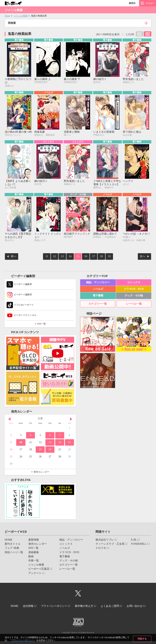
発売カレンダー (41, 472)
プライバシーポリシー (23, 640)
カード (148, 34)
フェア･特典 (12, 549)
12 (58, 257)
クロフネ (101, 549)
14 (71, 257)
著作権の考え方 (98, 606)
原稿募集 (34, 553)
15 (78, 257)
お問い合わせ (77, 609)
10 (21, 443)
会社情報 (38, 606)
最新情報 (34, 540)
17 (91, 257)
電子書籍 (98, 296)
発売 (132, 3)
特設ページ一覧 (14, 553)
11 (51, 257)
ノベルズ (98, 290)
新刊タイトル (13, 544)
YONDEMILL (139, 544)
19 (105, 257)
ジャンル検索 (21, 16)
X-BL (134, 540)
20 (50, 450)
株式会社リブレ (105, 540)
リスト (139, 34)
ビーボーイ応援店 (39, 569)
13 (64, 257)
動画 (31, 557)
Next (71, 420)
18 (98, 257)
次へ (142, 257)
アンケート (35, 574)
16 (85, 257)
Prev (9, 420)
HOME (9, 540)
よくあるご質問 (126, 606)
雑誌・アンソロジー (98, 283)
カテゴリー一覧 (98, 304)
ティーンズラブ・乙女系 (110, 544)
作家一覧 (34, 561)
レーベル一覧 (134, 304)
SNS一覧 (41, 324)
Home (7, 16)
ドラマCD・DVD (134, 290)
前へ (14, 257)
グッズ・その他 (134, 296)
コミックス (134, 283)
